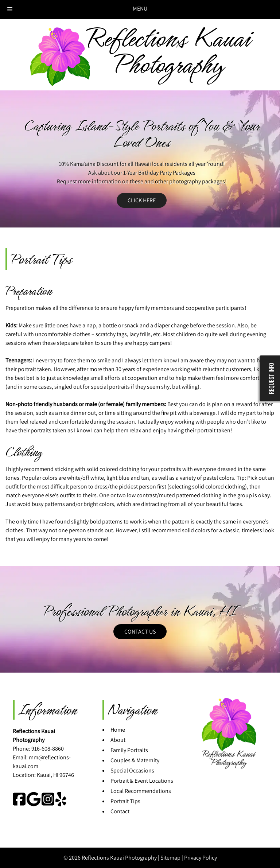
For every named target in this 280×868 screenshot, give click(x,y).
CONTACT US (140, 632)
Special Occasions (132, 770)
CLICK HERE (142, 200)
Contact (120, 811)
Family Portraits (129, 750)
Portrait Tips (125, 801)
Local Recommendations (141, 791)
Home (118, 730)
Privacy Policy (201, 858)
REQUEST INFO (271, 378)
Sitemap (170, 858)
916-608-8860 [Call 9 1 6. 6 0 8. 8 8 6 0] (48, 749)
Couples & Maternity (135, 760)
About (118, 740)
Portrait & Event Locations (142, 781)
